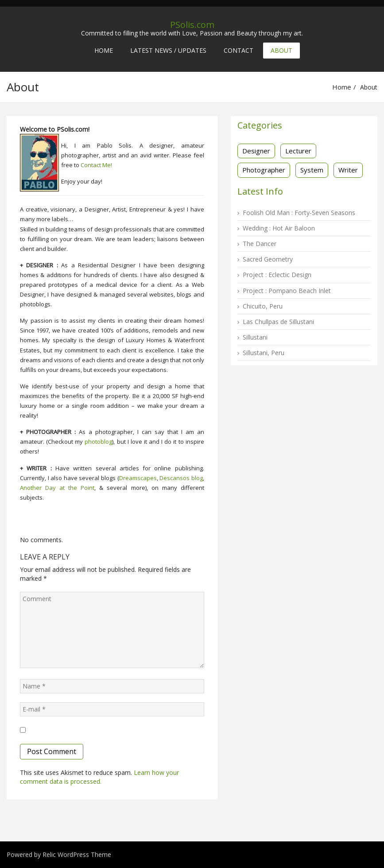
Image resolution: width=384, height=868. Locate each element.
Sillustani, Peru (264, 353)
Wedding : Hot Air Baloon (279, 228)
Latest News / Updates (168, 50)
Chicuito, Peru (263, 306)
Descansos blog (181, 478)
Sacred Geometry (268, 259)
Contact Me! (96, 165)
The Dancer (260, 244)
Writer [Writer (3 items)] (348, 170)
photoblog (98, 442)
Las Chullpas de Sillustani (278, 322)
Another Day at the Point (57, 488)
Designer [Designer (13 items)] (256, 151)
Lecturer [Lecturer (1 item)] (298, 151)
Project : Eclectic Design (277, 275)
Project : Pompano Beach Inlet (287, 291)
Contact (239, 50)
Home (104, 50)
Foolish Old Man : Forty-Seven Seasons (299, 213)
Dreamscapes (138, 478)
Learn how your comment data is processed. (99, 777)
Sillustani (255, 337)
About (281, 50)
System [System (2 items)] (312, 170)
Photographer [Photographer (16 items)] (264, 170)
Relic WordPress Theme (77, 854)
